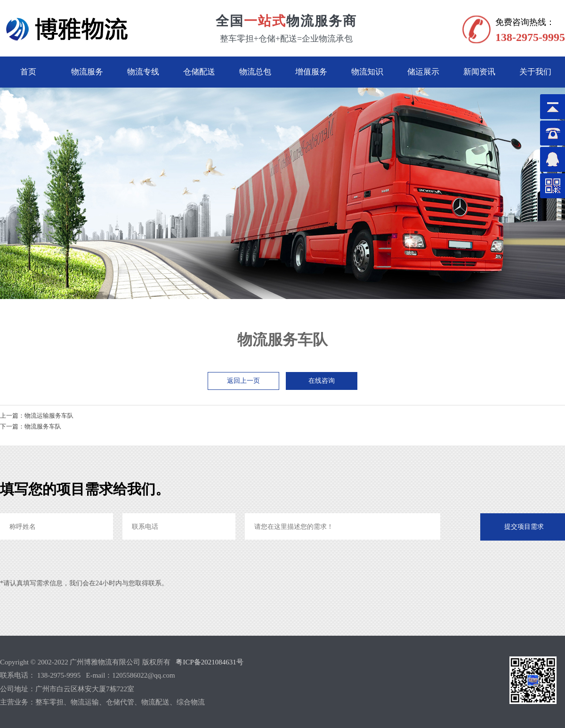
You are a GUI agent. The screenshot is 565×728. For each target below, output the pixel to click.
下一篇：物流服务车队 (31, 426)
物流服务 (87, 72)
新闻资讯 (479, 72)
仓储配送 (199, 72)
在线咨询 (322, 381)
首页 (28, 72)
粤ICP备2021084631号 (209, 662)
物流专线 (143, 72)
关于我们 (535, 72)
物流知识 (367, 72)
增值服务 (311, 72)
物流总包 (255, 72)
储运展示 (423, 72)
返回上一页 (243, 381)
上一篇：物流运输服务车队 (37, 416)
